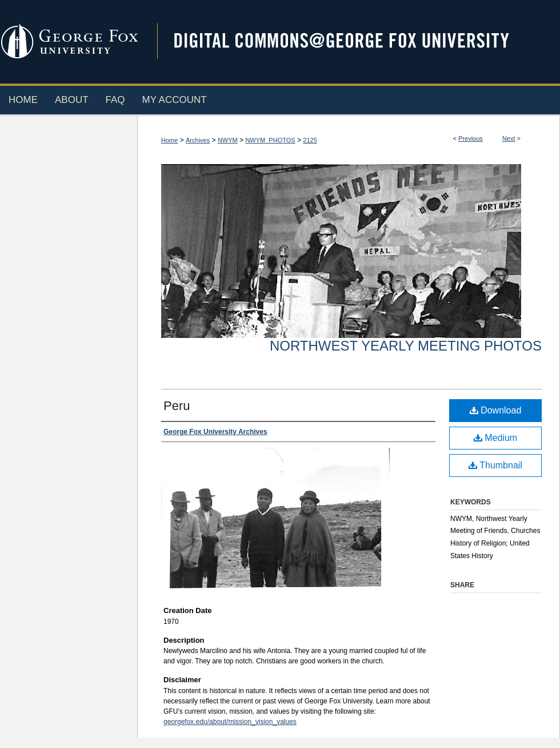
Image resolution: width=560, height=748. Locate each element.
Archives (198, 140)
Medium (495, 438)
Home (169, 140)
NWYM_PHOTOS (270, 140)
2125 (310, 140)
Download (496, 410)
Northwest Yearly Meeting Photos (406, 346)
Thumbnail (495, 465)
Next (509, 138)
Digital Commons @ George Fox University (351, 41)
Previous (471, 138)
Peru (177, 406)
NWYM (228, 140)
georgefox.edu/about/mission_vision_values (230, 722)
